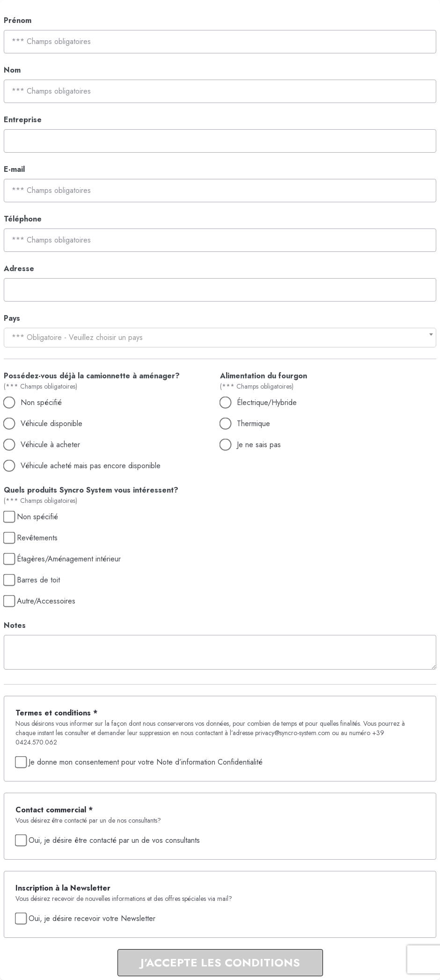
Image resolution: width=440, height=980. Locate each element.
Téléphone (23, 219)
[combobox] (220, 338)
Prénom (18, 20)
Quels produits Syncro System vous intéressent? (91, 490)
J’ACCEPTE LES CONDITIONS (220, 962)
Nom (12, 70)
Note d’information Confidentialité (209, 762)
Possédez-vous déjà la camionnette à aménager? (92, 376)
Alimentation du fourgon (264, 376)
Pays (12, 318)
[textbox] (220, 338)
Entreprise (23, 120)
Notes (15, 625)
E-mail (14, 169)
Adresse (19, 269)
